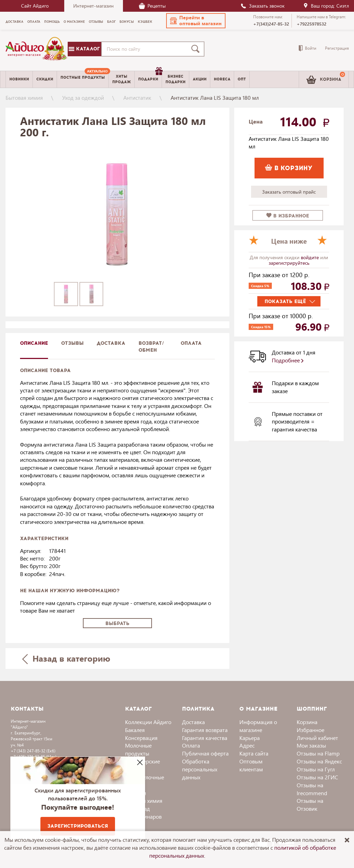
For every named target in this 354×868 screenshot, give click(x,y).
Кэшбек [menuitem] (145, 22)
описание (34, 343)
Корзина (307, 722)
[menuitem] (83, 79)
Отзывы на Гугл (316, 769)
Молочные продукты (138, 749)
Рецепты (152, 6)
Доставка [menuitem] (15, 22)
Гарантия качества (205, 738)
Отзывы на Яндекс (319, 761)
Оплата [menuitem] (34, 22)
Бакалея (135, 730)
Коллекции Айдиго (148, 722)
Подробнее (288, 360)
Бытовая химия (24, 97)
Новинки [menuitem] (19, 79)
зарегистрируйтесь (289, 263)
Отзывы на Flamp (318, 753)
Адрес (247, 745)
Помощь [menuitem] (52, 22)
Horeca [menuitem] (222, 79)
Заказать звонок (262, 6)
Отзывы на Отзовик (310, 804)
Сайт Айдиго (35, 6)
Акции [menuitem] (200, 79)
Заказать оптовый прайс (289, 192)
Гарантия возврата (205, 730)
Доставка (193, 722)
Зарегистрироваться (78, 826)
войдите (310, 257)
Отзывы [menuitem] (96, 22)
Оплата (191, 343)
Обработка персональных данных (200, 769)
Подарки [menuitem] (150, 77)
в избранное (288, 216)
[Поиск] (197, 49)
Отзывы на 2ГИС (317, 777)
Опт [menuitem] (242, 79)
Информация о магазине (258, 726)
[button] (196, 21)
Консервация (141, 738)
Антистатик (137, 97)
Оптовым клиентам (251, 765)
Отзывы (72, 343)
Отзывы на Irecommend (312, 789)
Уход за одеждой (83, 97)
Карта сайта (254, 753)
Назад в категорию (66, 658)
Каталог (84, 49)
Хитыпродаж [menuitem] (122, 79)
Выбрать (117, 623)
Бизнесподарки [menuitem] (175, 79)
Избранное (310, 730)
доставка (111, 343)
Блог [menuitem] (111, 22)
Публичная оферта (205, 753)
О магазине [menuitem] (74, 22)
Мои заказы (311, 745)
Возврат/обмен (151, 347)
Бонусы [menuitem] (127, 22)
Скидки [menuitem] (45, 79)
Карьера (250, 738)
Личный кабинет (317, 738)
